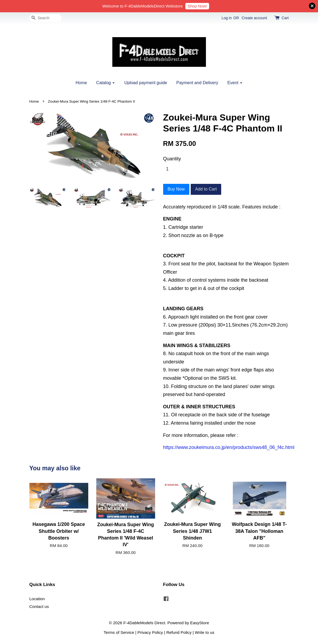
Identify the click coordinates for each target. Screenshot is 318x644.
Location (37, 599)
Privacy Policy (150, 632)
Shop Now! (197, 6)
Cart (285, 18)
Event (235, 83)
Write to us (205, 632)
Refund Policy (179, 632)
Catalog (106, 83)
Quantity (172, 159)
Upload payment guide (146, 83)
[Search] (45, 18)
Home (81, 83)
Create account (254, 18)
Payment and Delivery (197, 83)
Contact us (39, 606)
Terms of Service (119, 632)
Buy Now (176, 189)
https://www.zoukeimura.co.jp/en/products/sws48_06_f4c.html (229, 447)
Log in (227, 18)
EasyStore (200, 623)
